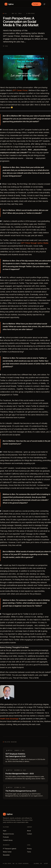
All (6, 13)
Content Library (8, 840)
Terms (29, 852)
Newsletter (6, 855)
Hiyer (5, 831)
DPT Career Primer (20, 91)
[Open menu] (44, 4)
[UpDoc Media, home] (9, 4)
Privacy (29, 849)
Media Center (7, 852)
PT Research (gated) (10, 849)
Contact (29, 834)
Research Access (8, 834)
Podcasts (6, 837)
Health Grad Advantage (9, 720)
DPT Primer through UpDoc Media (35, 244)
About (29, 831)
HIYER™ (46, 864)
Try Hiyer (36, 4)
